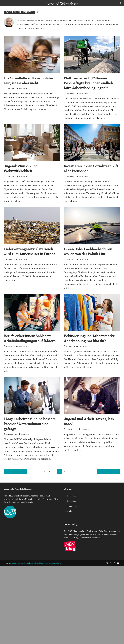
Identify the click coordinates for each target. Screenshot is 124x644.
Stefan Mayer (23, 93)
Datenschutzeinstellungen (54, 582)
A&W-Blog (73, 550)
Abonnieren (72, 525)
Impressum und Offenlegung (20, 582)
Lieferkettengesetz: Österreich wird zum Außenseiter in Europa (25, 259)
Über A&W (72, 515)
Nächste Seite (108, 491)
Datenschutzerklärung (37, 582)
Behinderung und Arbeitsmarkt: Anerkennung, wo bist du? (92, 351)
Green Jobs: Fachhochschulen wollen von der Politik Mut (91, 259)
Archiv (70, 531)
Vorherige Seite (16, 491)
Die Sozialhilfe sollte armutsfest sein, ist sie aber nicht (30, 83)
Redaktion (72, 520)
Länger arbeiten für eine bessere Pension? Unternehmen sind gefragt (29, 444)
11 (82, 491)
